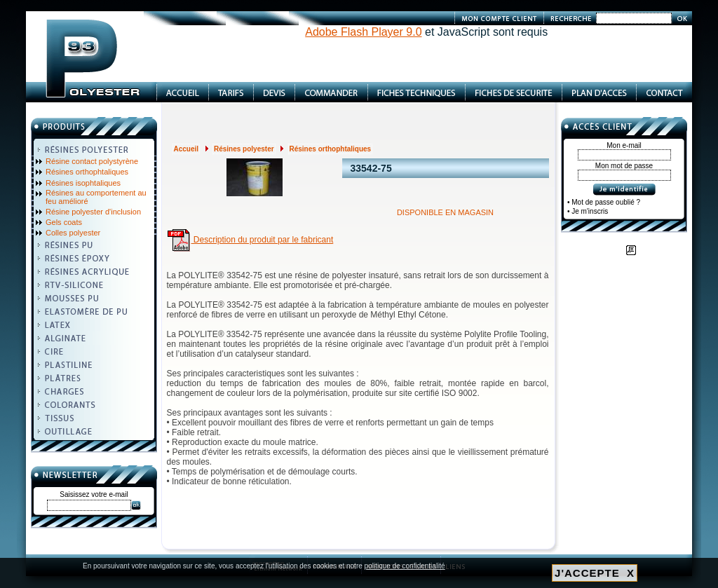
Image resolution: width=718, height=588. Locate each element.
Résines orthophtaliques (87, 172)
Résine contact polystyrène (92, 161)
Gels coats (64, 222)
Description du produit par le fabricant (250, 240)
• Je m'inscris (588, 211)
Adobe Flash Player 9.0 (363, 32)
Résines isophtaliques (83, 183)
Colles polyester (73, 233)
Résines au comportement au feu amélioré (96, 197)
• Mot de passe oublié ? (604, 202)
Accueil (187, 149)
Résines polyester (244, 149)
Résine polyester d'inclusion (93, 212)
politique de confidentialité (405, 566)
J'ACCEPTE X (595, 573)
